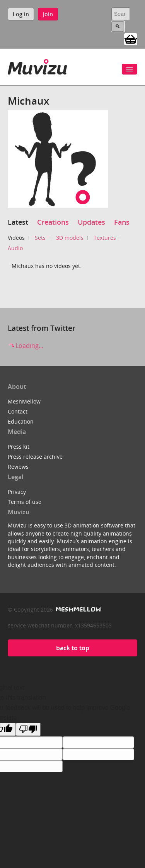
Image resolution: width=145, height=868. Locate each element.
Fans (122, 222)
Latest (18, 222)
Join (48, 14)
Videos (16, 238)
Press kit (19, 447)
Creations (53, 222)
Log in (21, 14)
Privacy (17, 492)
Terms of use (25, 502)
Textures (105, 238)
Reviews (18, 467)
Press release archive (35, 457)
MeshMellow (24, 401)
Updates (91, 222)
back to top (73, 648)
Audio (15, 248)
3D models (70, 238)
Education (21, 421)
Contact (18, 411)
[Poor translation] (28, 729)
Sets (40, 238)
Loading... (26, 346)
